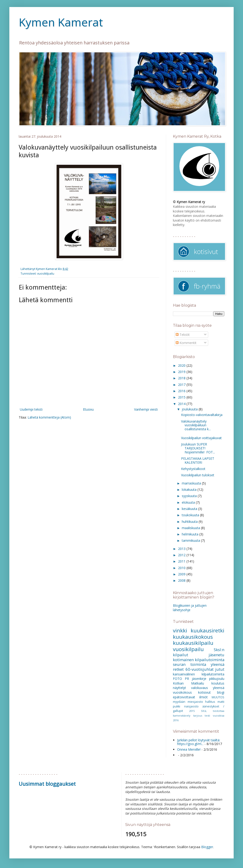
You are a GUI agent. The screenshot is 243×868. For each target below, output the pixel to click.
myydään (179, 702)
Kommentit (186, 343)
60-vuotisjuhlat (200, 669)
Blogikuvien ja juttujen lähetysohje (190, 608)
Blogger (207, 847)
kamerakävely (182, 716)
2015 (182, 397)
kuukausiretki (207, 630)
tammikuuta (191, 540)
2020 (182, 365)
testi (207, 716)
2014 (182, 404)
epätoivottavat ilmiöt (190, 697)
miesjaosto (195, 702)
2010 (182, 568)
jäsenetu (216, 655)
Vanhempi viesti (146, 409)
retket (178, 669)
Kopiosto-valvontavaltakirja (202, 415)
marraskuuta (192, 483)
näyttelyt (179, 688)
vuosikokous (182, 692)
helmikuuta (191, 534)
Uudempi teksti (31, 409)
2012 (182, 555)
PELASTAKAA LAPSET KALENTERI (198, 460)
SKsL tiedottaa (213, 711)
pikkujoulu (217, 679)
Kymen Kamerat (61, 22)
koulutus (218, 683)
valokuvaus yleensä (208, 688)
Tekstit (183, 335)
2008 (182, 580)
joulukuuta (190, 409)
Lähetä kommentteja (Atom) (49, 417)
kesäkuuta (190, 509)
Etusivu (88, 409)
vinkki (180, 630)
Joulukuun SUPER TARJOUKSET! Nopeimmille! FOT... (198, 448)
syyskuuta (190, 496)
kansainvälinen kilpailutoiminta (199, 674)
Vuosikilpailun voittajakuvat (201, 438)
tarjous (198, 716)
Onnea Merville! (189, 749)
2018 (182, 378)
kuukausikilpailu (193, 643)
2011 (182, 561)
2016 (182, 391)
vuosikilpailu (46, 274)
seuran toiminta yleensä (199, 664)
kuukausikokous (193, 637)
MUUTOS (218, 697)
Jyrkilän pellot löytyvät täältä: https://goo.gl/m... (199, 742)
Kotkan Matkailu (188, 683)
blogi (221, 692)
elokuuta (189, 502)
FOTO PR (181, 679)
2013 (182, 549)
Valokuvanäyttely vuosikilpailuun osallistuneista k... (196, 425)
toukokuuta (191, 515)
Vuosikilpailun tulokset (198, 475)
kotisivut (204, 692)
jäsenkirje (199, 679)
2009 (182, 574)
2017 (182, 385)
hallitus (210, 702)
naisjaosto (191, 706)
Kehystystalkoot (193, 469)
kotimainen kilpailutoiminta (199, 660)
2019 (182, 372)
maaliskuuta (191, 528)
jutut (220, 669)
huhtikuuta (190, 522)
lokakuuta (190, 490)
